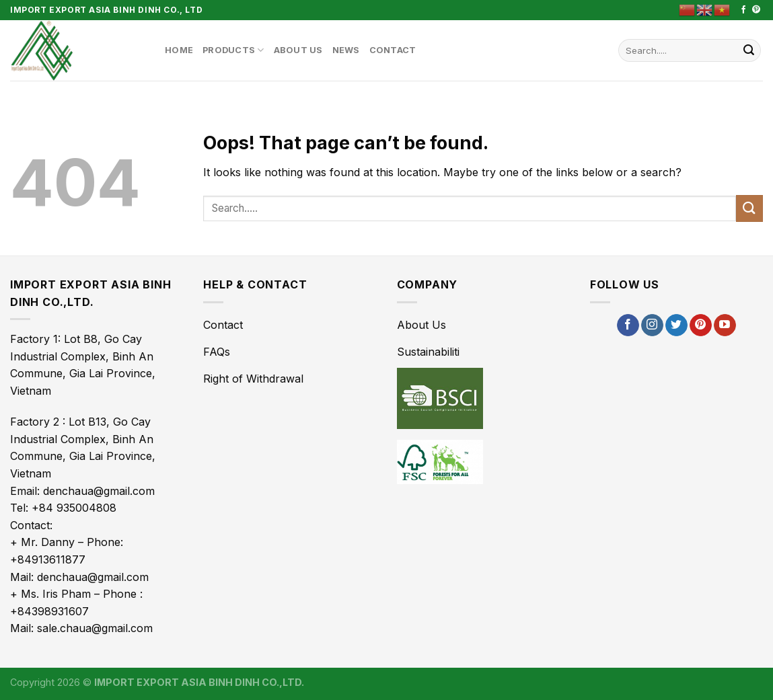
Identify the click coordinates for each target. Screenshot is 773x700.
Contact (393, 50)
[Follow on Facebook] (743, 10)
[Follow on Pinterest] (756, 10)
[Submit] (749, 50)
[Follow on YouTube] (725, 325)
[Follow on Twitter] (676, 325)
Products (233, 50)
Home (179, 50)
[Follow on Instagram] (652, 325)
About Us (298, 50)
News (346, 50)
